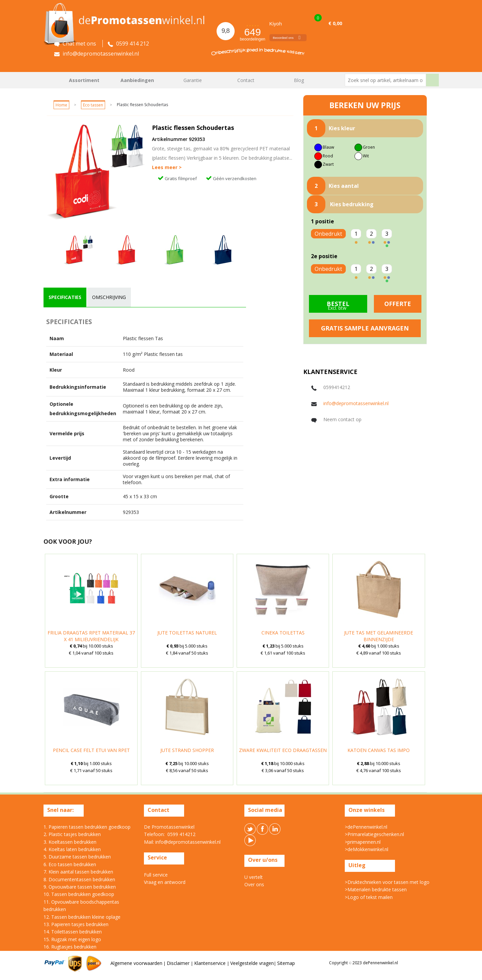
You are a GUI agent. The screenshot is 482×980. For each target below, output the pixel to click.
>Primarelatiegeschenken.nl (374, 834)
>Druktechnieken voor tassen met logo (387, 882)
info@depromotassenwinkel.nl (356, 403)
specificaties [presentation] (65, 297)
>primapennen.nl (363, 842)
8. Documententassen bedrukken (79, 879)
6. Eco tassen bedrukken (70, 864)
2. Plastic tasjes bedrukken (72, 834)
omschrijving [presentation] (109, 297)
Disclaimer (179, 963)
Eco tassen (93, 105)
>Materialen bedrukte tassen (376, 889)
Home (52, 80)
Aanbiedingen (137, 80)
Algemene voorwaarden (136, 963)
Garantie (193, 80)
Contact (246, 80)
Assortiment (84, 80)
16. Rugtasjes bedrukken (70, 947)
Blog (299, 80)
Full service (156, 875)
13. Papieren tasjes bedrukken (76, 924)
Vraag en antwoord (165, 882)
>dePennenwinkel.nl (366, 827)
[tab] (65, 297)
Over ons (254, 884)
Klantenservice (211, 963)
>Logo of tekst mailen (369, 897)
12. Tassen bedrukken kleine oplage (82, 917)
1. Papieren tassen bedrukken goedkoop (87, 827)
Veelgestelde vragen (252, 963)
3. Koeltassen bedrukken (70, 842)
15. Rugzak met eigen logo (72, 939)
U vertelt (254, 877)
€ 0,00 (335, 23)
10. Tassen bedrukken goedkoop (79, 894)
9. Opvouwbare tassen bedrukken (80, 887)
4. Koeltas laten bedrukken (72, 849)
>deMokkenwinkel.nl (367, 849)
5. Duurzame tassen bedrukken (77, 857)
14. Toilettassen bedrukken (73, 932)
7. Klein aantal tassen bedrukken (78, 872)
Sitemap (286, 963)
